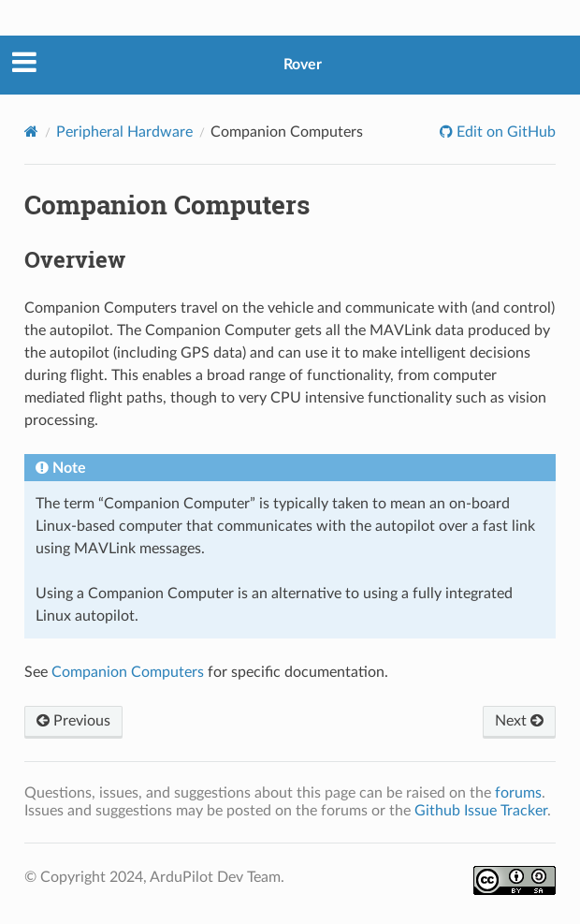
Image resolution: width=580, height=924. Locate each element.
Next (519, 721)
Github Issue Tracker (481, 811)
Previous (73, 721)
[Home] (31, 132)
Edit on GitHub (504, 132)
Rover (303, 65)
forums (518, 793)
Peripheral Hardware (124, 132)
